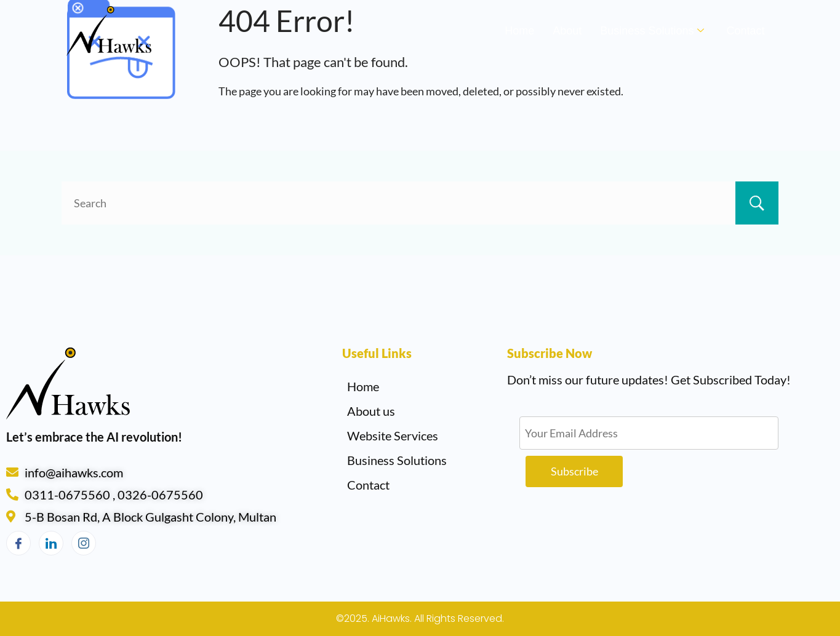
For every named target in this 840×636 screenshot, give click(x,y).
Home (519, 31)
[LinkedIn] (51, 543)
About (567, 31)
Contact (745, 31)
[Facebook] (18, 543)
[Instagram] (84, 543)
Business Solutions (652, 31)
